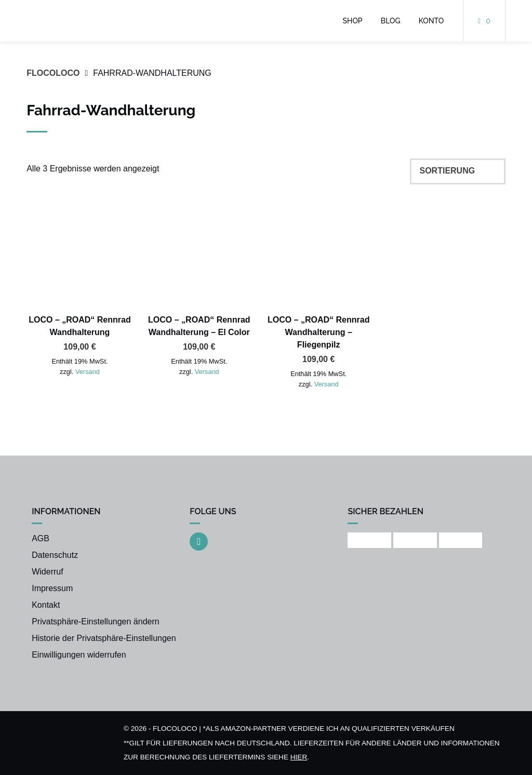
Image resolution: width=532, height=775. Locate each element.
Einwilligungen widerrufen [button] (79, 655)
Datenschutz (55, 555)
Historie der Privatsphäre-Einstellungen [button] (104, 638)
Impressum (52, 588)
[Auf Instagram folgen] (199, 542)
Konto (431, 21)
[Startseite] (80, 21)
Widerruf (47, 572)
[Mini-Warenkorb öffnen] (484, 21)
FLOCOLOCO (53, 73)
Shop (353, 21)
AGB (41, 538)
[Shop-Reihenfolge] (458, 171)
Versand (88, 372)
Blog (391, 21)
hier (299, 757)
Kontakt (46, 605)
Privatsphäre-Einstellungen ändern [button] (95, 622)
